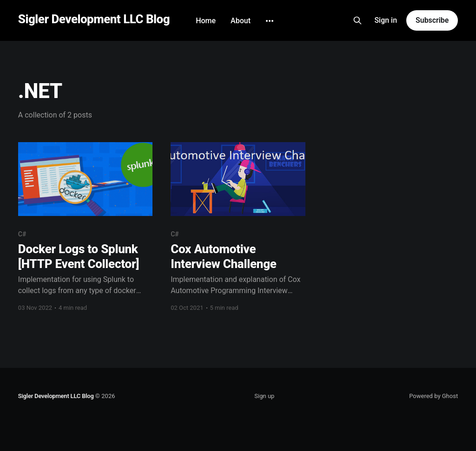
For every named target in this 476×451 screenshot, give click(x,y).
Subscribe (432, 20)
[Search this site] (357, 20)
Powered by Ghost (433, 396)
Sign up (264, 396)
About (241, 21)
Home (206, 21)
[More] (270, 21)
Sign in (386, 20)
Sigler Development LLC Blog (94, 19)
